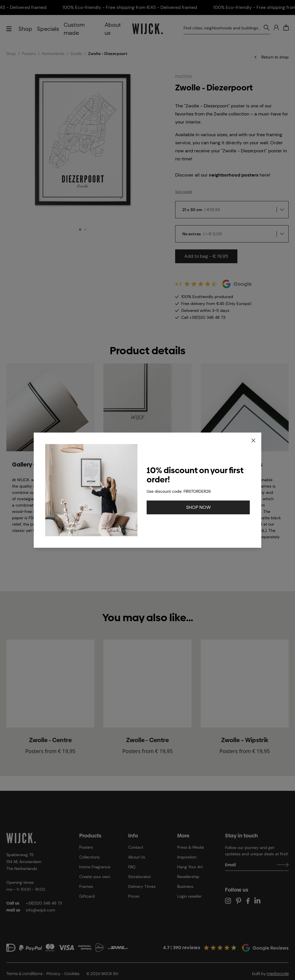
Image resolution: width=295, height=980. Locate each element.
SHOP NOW (198, 507)
